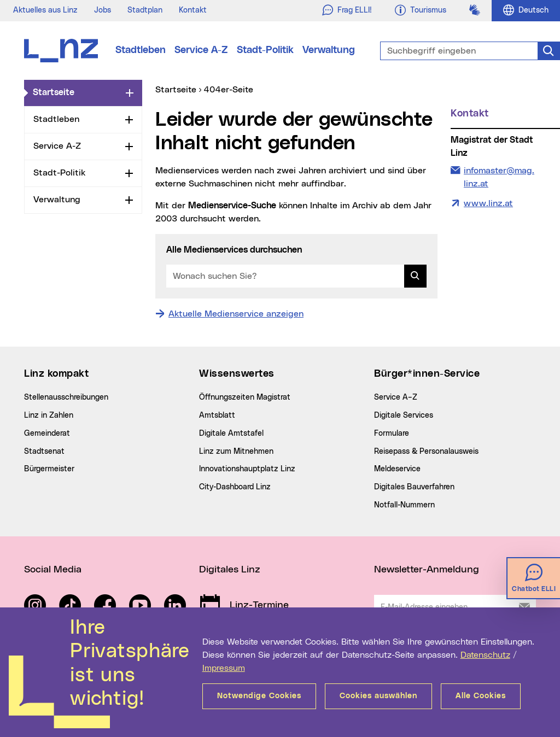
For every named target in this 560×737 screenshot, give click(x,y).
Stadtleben (141, 50)
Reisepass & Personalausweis (426, 452)
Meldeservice (397, 469)
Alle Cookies (481, 696)
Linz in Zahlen (49, 416)
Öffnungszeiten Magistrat (245, 397)
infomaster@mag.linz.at (499, 176)
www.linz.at (488, 203)
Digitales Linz (230, 570)
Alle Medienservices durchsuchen (234, 250)
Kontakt (193, 10)
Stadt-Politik (265, 50)
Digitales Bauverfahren (414, 487)
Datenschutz (485, 655)
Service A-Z (201, 50)
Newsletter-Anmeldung (427, 570)
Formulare (392, 434)
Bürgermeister (49, 469)
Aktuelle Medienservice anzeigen (236, 314)
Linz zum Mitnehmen (236, 452)
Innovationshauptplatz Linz (247, 469)
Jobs (103, 10)
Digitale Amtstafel (231, 434)
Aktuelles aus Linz (45, 10)
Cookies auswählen (378, 696)
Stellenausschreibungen (66, 397)
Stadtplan (145, 10)
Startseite (77, 92)
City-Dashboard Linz (235, 487)
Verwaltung (329, 50)
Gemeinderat (47, 434)
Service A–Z (396, 397)
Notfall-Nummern (404, 505)
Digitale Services (404, 416)
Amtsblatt (217, 416)
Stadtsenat (44, 452)
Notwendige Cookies (259, 696)
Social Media (53, 570)
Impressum (224, 668)
